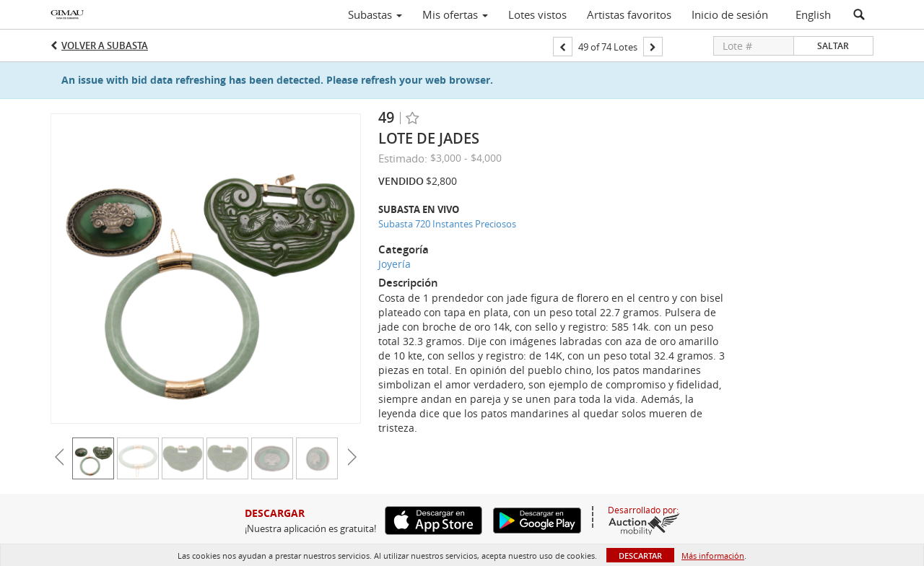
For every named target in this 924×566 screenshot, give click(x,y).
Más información (713, 556)
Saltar (833, 46)
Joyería (395, 264)
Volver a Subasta (105, 45)
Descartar (640, 556)
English (813, 14)
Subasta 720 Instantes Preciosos (447, 224)
